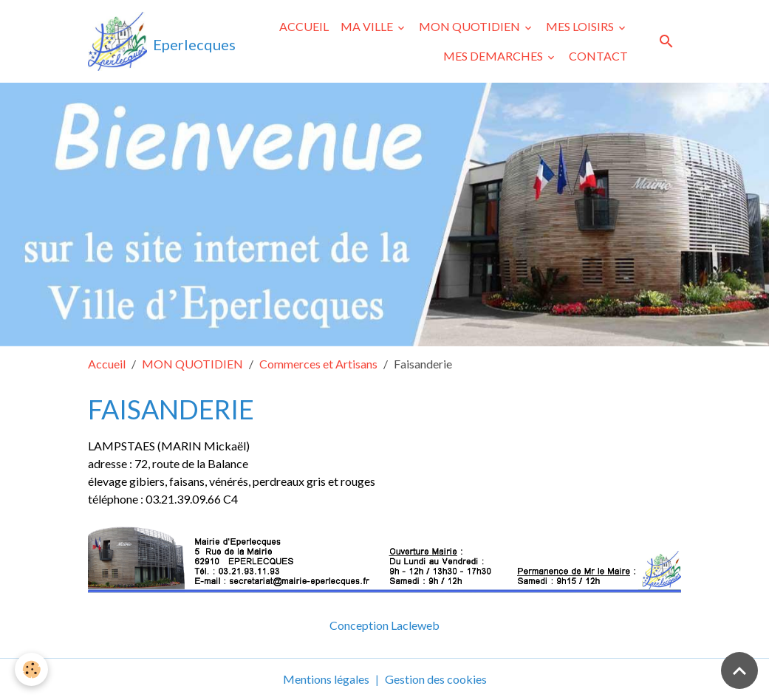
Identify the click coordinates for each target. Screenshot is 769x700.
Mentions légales (326, 679)
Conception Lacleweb (384, 625)
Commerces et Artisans (318, 364)
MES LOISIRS (581, 26)
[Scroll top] (739, 670)
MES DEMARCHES (494, 56)
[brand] (145, 41)
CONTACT (598, 56)
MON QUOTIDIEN (471, 26)
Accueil (107, 364)
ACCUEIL (304, 26)
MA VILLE (368, 26)
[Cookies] (31, 669)
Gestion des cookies (436, 679)
